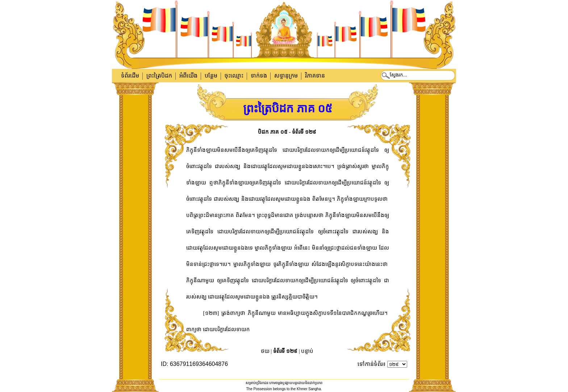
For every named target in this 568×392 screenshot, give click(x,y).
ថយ (265, 351)
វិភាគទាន (315, 76)
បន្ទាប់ (307, 351)
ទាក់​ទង (259, 76)
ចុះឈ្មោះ (234, 76)
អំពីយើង (188, 76)
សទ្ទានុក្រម (286, 76)
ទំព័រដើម (130, 76)
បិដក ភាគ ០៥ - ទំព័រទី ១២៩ (287, 132)
